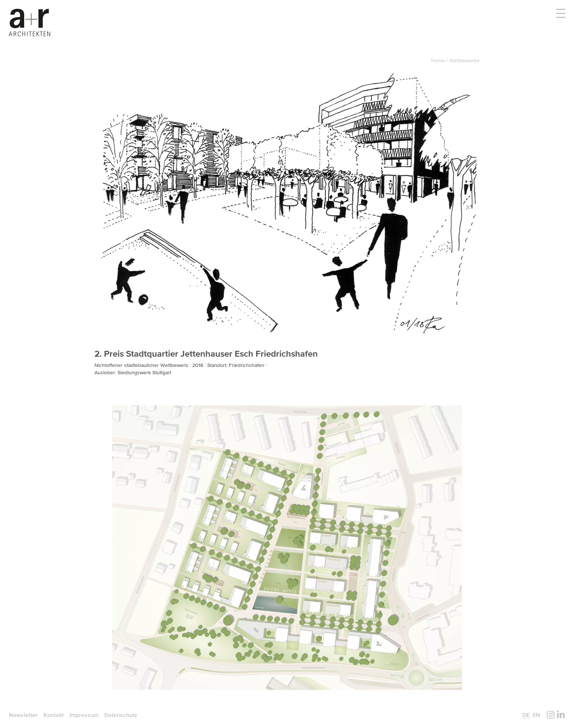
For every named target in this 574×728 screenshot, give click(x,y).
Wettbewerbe (464, 60)
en (536, 715)
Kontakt (54, 715)
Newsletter (23, 715)
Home (439, 60)
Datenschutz (121, 715)
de (526, 715)
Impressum (84, 715)
